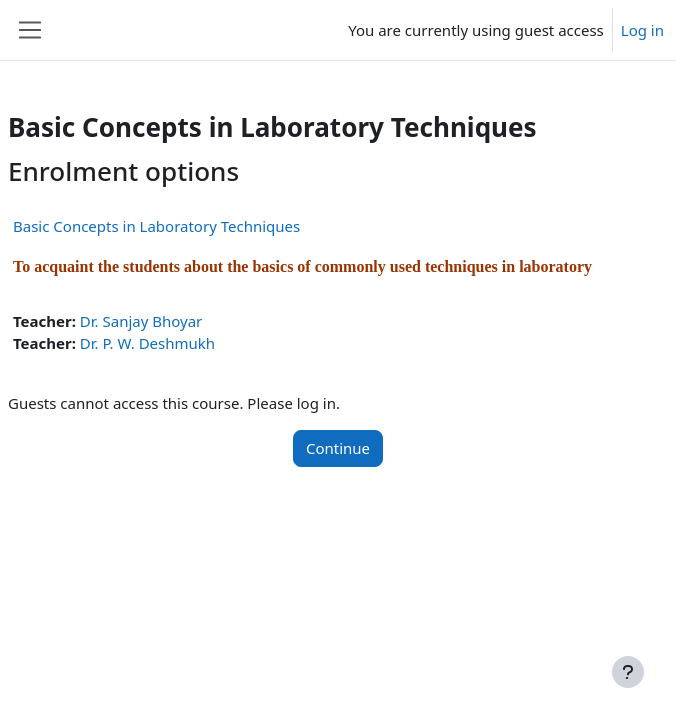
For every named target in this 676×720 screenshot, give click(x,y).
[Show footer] (628, 672)
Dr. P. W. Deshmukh (147, 343)
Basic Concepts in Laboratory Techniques (156, 226)
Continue (338, 448)
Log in (642, 30)
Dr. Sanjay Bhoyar (141, 321)
